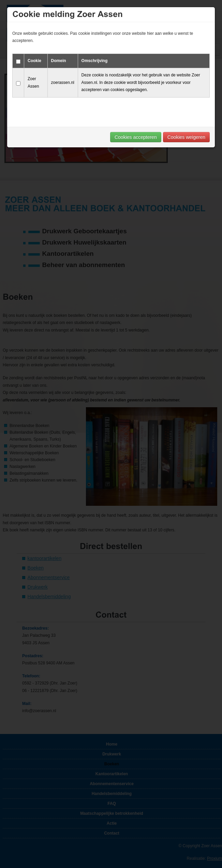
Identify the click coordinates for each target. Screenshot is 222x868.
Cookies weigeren (186, 137)
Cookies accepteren (136, 137)
